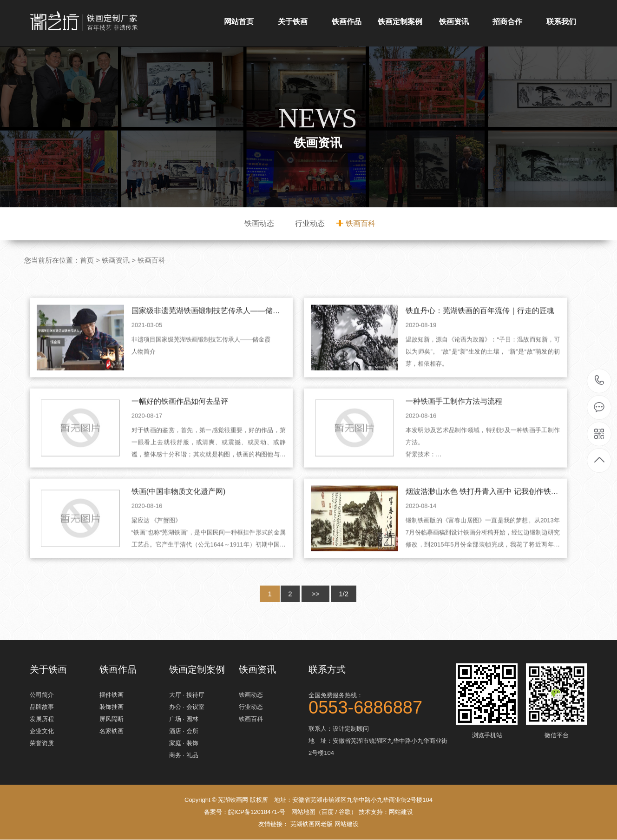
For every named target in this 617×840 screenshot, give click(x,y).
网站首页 (239, 22)
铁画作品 (347, 22)
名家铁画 (112, 731)
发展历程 (42, 719)
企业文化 (42, 731)
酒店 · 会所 (184, 731)
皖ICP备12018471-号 (257, 812)
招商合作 (507, 22)
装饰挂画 (112, 707)
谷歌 (345, 812)
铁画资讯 (454, 22)
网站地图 (303, 812)
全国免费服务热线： (378, 703)
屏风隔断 (112, 719)
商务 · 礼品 (184, 756)
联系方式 (327, 669)
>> (315, 614)
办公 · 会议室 (187, 707)
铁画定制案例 (400, 22)
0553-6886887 (600, 381)
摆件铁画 (112, 695)
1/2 (344, 614)
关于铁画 (293, 22)
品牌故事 (42, 707)
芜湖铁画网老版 (312, 824)
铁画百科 (361, 223)
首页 (87, 260)
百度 (328, 812)
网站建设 (401, 812)
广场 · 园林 (184, 719)
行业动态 (310, 223)
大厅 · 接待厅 (187, 695)
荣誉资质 (42, 744)
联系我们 (561, 22)
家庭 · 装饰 (184, 744)
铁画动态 (259, 223)
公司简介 (42, 695)
